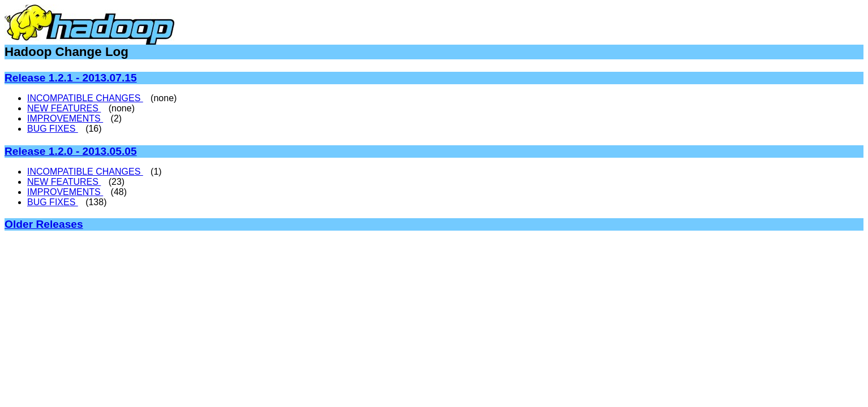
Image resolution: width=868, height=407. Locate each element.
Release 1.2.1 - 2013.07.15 (71, 78)
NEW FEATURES (64, 108)
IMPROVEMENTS (65, 118)
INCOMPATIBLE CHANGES (85, 98)
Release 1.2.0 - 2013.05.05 (71, 151)
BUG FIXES (53, 129)
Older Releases (44, 224)
